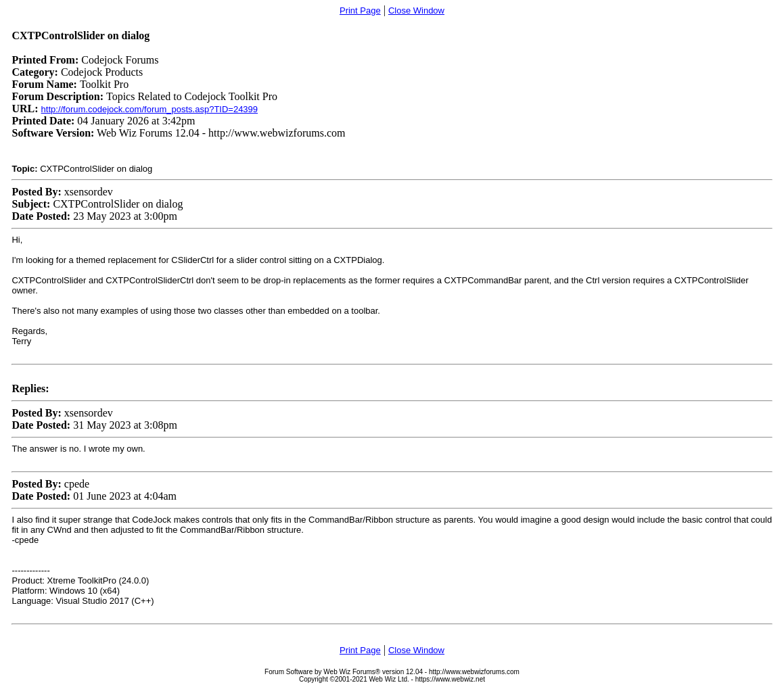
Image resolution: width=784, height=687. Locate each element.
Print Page (360, 10)
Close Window (416, 10)
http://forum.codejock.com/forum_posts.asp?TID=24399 (149, 109)
